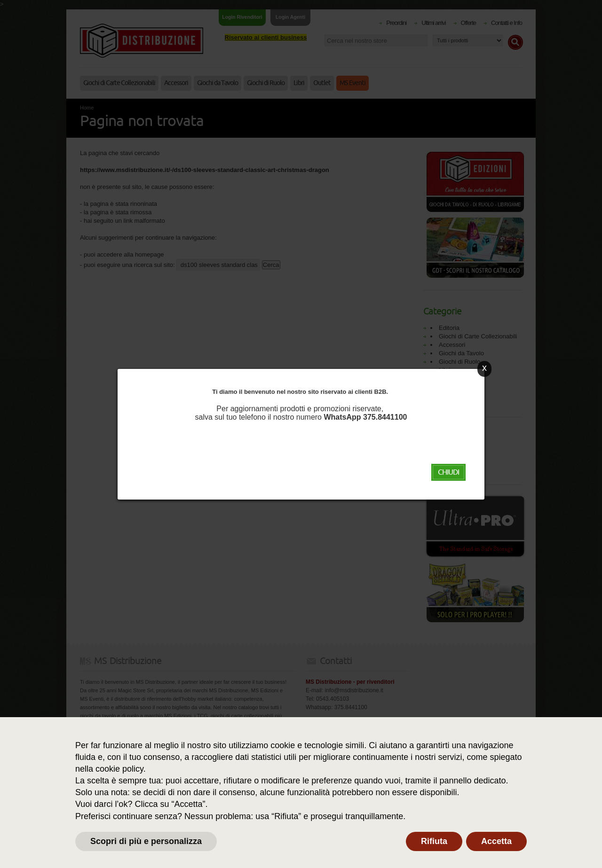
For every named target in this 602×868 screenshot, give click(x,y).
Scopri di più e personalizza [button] (146, 841)
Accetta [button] (496, 841)
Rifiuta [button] (434, 841)
